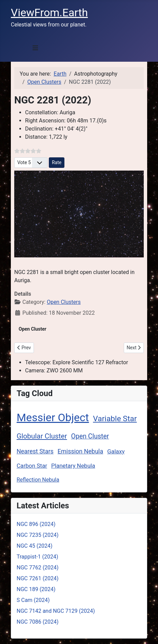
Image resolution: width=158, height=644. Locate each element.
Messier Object (53, 417)
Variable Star (115, 419)
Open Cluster (90, 436)
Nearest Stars (35, 451)
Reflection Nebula (38, 480)
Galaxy (116, 451)
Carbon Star (32, 466)
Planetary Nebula (73, 466)
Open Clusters (64, 302)
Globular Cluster (42, 436)
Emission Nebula (80, 451)
